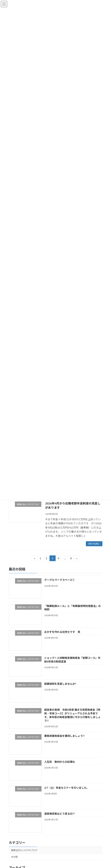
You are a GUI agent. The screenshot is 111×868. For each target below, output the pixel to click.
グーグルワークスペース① (59, 580)
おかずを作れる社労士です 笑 (62, 632)
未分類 (14, 857)
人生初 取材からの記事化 (59, 762)
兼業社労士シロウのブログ (24, 850)
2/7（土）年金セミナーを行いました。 (67, 788)
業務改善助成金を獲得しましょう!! (64, 736)
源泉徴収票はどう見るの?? (59, 814)
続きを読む (94, 544)
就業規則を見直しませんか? (60, 684)
